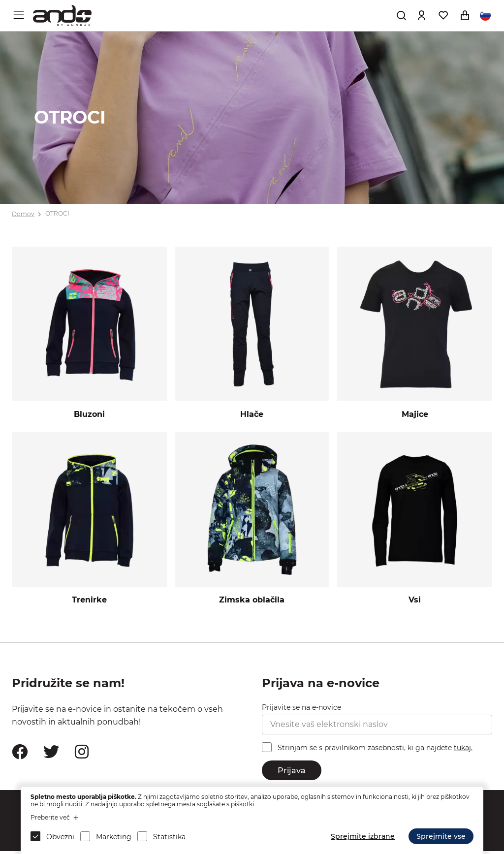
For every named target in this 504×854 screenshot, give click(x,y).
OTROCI (57, 214)
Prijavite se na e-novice (301, 710)
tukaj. (463, 751)
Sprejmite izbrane (363, 836)
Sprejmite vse (441, 836)
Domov (23, 214)
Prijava (292, 773)
